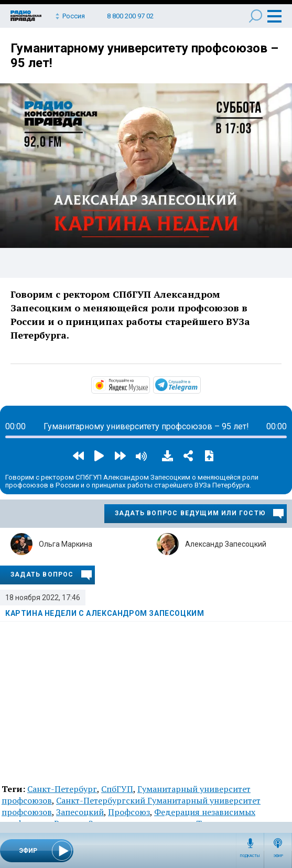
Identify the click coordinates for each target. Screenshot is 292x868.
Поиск (256, 16)
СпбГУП (117, 789)
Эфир (278, 856)
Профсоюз (129, 812)
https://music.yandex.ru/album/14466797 (149, 384)
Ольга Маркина (66, 544)
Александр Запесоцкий (226, 544)
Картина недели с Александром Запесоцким (105, 613)
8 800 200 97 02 (130, 16)
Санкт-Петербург (62, 789)
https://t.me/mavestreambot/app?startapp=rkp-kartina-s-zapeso (200, 384)
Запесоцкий (80, 812)
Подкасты (250, 856)
